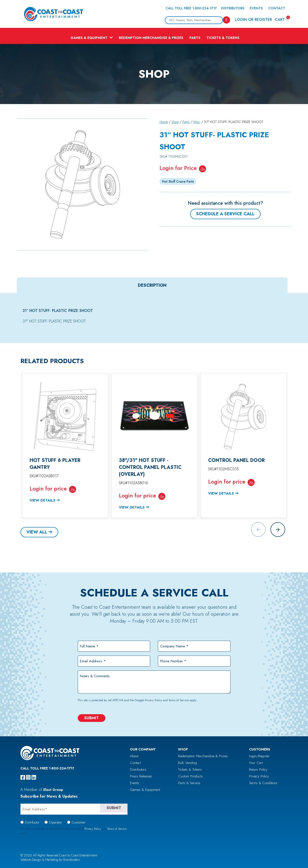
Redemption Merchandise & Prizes (151, 38)
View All (37, 532)
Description (152, 285)
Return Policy (258, 769)
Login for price (48, 489)
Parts (195, 38)
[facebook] (23, 777)
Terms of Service (179, 700)
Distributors (233, 8)
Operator (55, 822)
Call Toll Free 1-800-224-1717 (191, 8)
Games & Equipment (89, 38)
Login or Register (253, 20)
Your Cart (256, 763)
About (134, 756)
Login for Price (178, 168)
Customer (78, 822)
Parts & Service (189, 783)
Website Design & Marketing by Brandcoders (50, 860)
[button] (278, 530)
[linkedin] (34, 777)
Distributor (32, 822)
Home (164, 122)
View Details (42, 500)
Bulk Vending (187, 763)
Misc (197, 122)
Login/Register (259, 756)
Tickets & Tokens (223, 38)
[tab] (152, 285)
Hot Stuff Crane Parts (178, 181)
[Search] (226, 20)
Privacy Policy (153, 700)
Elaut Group (53, 790)
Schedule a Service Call (225, 214)
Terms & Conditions (263, 783)
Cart (281, 19)
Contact (277, 8)
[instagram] (28, 777)
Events (256, 8)
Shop (175, 122)
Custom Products (190, 776)
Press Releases (141, 776)
